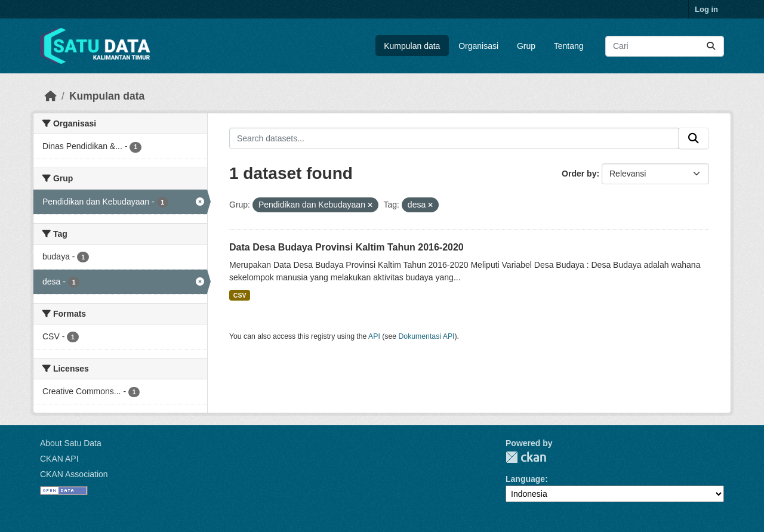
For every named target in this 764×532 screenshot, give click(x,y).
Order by (579, 174)
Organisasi (478, 46)
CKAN (526, 457)
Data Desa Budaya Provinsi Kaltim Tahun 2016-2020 (346, 247)
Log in (706, 9)
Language (525, 479)
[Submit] (711, 46)
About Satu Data (71, 443)
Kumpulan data (412, 46)
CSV (240, 295)
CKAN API (59, 459)
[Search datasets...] (665, 46)
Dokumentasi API (427, 336)
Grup (526, 46)
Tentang (569, 46)
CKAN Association (74, 474)
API (374, 336)
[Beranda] (51, 96)
